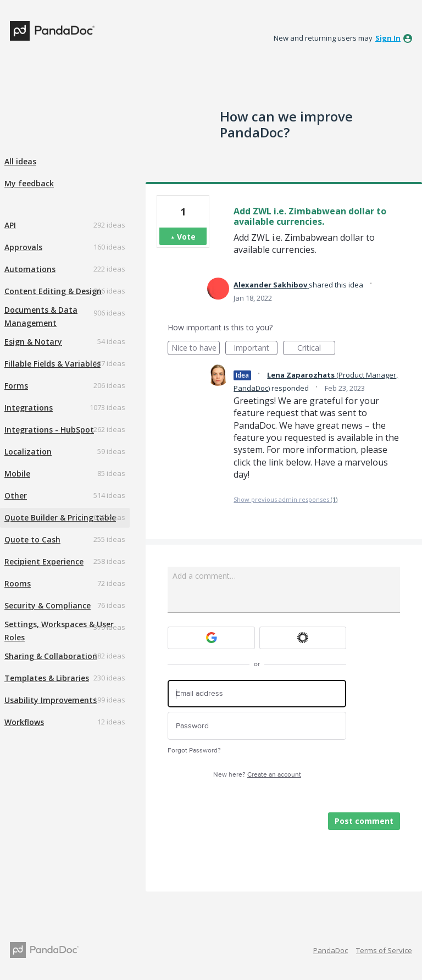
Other (16, 495)
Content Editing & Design (53, 291)
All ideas (20, 161)
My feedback (29, 183)
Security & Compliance (48, 605)
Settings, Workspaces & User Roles (59, 631)
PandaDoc (331, 950)
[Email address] (257, 694)
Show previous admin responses (285, 499)
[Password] (257, 726)
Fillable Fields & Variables (52, 364)
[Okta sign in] (303, 638)
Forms (16, 386)
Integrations (29, 408)
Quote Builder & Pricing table (60, 517)
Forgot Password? (194, 751)
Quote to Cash (32, 539)
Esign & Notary (33, 342)
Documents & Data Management (41, 316)
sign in (388, 38)
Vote (186, 237)
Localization (28, 452)
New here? (257, 775)
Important (256, 349)
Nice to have (196, 349)
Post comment (364, 821)
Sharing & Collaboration (51, 656)
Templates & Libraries (47, 678)
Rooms (18, 583)
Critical (316, 349)
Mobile (17, 474)
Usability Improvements (51, 700)
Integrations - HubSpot (49, 430)
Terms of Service (384, 950)
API (10, 225)
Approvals (23, 247)
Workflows (24, 722)
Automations (30, 269)
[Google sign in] (211, 638)
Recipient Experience (44, 561)
